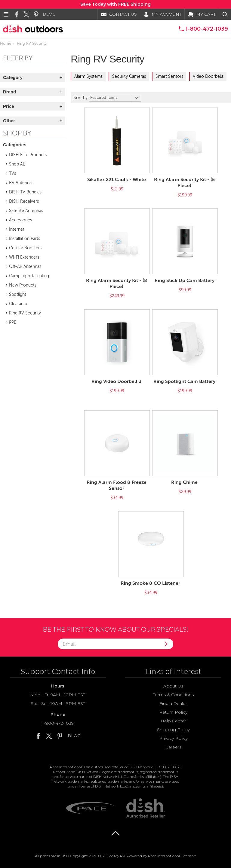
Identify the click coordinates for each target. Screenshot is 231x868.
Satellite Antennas (26, 211)
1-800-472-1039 (58, 723)
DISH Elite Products (28, 155)
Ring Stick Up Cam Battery (185, 281)
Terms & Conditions (173, 695)
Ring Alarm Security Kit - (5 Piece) (184, 183)
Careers (173, 747)
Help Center (173, 721)
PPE (13, 322)
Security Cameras (129, 76)
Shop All (17, 164)
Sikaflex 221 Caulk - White (117, 180)
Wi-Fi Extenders (24, 257)
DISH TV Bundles (25, 192)
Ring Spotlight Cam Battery (184, 381)
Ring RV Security (25, 313)
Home (6, 44)
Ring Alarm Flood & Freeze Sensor (117, 485)
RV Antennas (21, 183)
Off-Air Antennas (25, 267)
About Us (173, 686)
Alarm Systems (88, 76)
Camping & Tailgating (29, 276)
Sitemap (189, 856)
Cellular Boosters (25, 248)
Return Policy (173, 712)
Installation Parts (25, 239)
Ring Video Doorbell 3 (116, 381)
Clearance (19, 304)
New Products (23, 285)
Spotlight (18, 294)
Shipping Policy (173, 730)
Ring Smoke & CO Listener (150, 583)
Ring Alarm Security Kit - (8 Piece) (117, 284)
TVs (12, 173)
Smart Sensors (169, 76)
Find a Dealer (173, 703)
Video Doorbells (208, 76)
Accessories (20, 220)
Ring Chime (184, 482)
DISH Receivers (24, 201)
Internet (17, 229)
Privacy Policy (173, 738)
